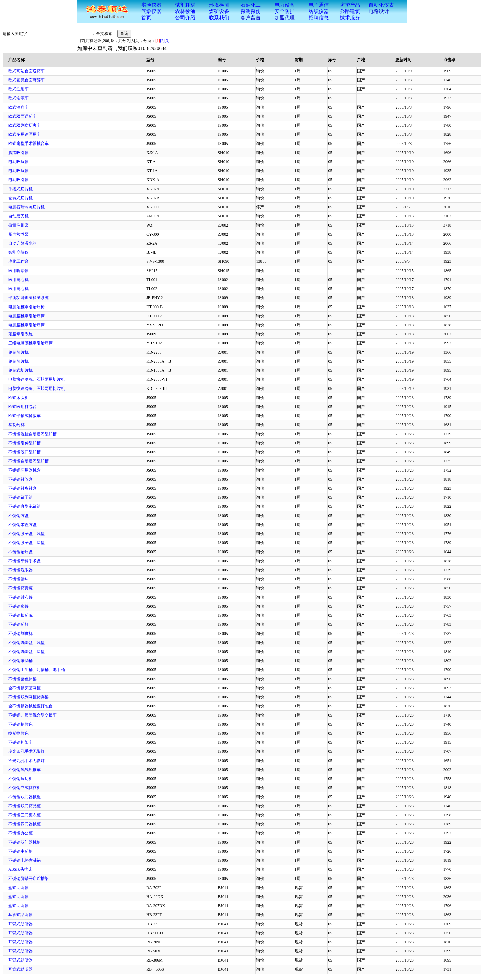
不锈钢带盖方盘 (23, 525)
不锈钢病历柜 (21, 779)
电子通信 (319, 5)
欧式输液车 (18, 98)
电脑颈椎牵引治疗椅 (27, 307)
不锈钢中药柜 (21, 851)
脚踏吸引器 (18, 153)
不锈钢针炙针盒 (23, 488)
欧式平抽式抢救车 (25, 416)
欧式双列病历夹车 (25, 125)
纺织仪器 (319, 11)
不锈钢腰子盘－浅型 (27, 534)
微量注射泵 (18, 225)
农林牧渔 (185, 11)
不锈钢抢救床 (21, 724)
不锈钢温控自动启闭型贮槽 (33, 434)
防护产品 (350, 5)
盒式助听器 (18, 888)
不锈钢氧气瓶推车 (25, 770)
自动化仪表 (381, 5)
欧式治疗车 (18, 107)
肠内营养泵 (18, 234)
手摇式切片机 (21, 189)
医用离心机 (18, 280)
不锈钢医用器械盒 (25, 470)
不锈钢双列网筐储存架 (29, 697)
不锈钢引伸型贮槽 (25, 443)
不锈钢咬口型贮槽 (25, 452)
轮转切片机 (18, 352)
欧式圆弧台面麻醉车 (27, 80)
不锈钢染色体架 (23, 679)
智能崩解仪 (18, 252)
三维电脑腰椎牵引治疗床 (31, 343)
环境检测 (219, 5)
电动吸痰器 (18, 162)
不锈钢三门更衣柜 (25, 815)
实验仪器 (151, 5)
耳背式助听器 (21, 915)
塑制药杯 (16, 425)
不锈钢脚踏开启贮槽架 (29, 879)
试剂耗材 (185, 5)
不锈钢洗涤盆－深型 (27, 652)
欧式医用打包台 (23, 407)
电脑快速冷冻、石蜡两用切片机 (37, 379)
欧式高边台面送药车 (27, 71)
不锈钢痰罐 (18, 606)
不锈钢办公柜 (21, 833)
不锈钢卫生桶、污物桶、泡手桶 (37, 670)
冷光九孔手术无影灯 (27, 761)
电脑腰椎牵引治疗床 (27, 316)
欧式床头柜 (18, 398)
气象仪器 (151, 11)
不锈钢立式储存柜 (25, 788)
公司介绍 (185, 18)
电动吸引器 (18, 180)
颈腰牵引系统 (21, 334)
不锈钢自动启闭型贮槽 (29, 461)
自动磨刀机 (18, 216)
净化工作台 (18, 261)
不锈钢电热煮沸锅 (25, 860)
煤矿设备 (219, 11)
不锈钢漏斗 (18, 579)
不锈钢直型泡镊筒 (25, 506)
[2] (162, 41)
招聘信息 (319, 18)
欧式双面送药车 (23, 116)
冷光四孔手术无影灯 (27, 751)
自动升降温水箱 (23, 243)
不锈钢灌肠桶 (21, 661)
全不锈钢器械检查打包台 (31, 706)
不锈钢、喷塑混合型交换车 (33, 715)
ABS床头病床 (20, 869)
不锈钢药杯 (18, 624)
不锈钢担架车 (21, 742)
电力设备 (285, 5)
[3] (167, 41)
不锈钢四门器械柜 (25, 824)
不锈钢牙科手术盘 (25, 561)
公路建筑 (350, 11)
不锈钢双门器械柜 (25, 797)
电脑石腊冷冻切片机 (27, 207)
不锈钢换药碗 (21, 615)
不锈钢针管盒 (21, 479)
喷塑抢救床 (18, 733)
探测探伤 (251, 11)
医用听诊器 (18, 271)
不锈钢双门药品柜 (25, 806)
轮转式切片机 (21, 198)
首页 (146, 18)
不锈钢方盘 (18, 516)
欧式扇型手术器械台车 (29, 144)
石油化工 (251, 5)
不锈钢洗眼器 (21, 570)
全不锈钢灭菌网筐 (25, 688)
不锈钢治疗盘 (21, 552)
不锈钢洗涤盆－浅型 (27, 643)
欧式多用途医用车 (25, 134)
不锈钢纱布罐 (21, 597)
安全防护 (285, 11)
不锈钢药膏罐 (21, 588)
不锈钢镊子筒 (21, 497)
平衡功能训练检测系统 (29, 298)
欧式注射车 (18, 89)
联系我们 (219, 18)
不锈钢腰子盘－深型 (27, 543)
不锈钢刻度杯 (21, 634)
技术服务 (350, 18)
